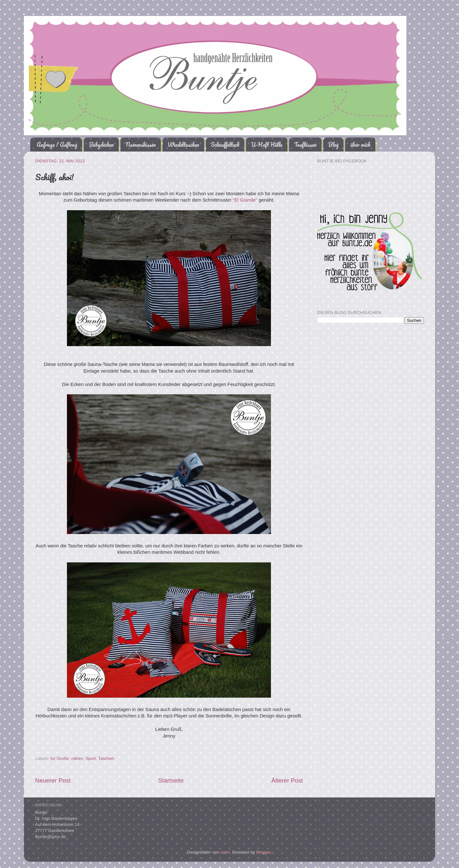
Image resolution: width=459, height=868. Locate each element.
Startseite (171, 780)
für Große (60, 758)
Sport (91, 758)
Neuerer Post (53, 780)
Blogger (264, 852)
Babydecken (101, 145)
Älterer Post (287, 780)
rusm (225, 852)
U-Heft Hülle (267, 145)
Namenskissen (141, 145)
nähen (77, 758)
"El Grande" (245, 200)
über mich (360, 145)
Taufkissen (305, 145)
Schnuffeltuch (225, 145)
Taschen (106, 758)
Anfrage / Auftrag (57, 145)
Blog (333, 145)
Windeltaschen (183, 145)
